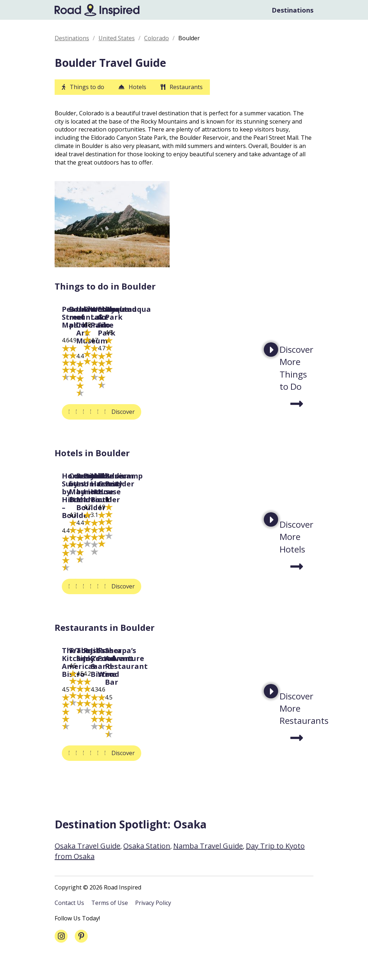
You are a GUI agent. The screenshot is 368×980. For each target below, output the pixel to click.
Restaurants (186, 87)
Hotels (137, 87)
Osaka (190, 848)
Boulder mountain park (193, 380)
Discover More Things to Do (296, 374)
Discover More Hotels (296, 552)
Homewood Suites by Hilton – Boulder (97, 563)
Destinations (293, 10)
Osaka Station (147, 869)
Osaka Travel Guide (88, 869)
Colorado (157, 38)
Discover (80, 427)
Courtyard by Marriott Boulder (191, 563)
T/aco (169, 733)
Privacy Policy (153, 926)
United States (117, 38)
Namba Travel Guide (208, 869)
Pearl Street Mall (93, 376)
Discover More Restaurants (296, 727)
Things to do (87, 87)
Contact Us (69, 926)
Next (271, 356)
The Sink (272, 733)
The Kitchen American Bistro (92, 737)
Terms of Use (110, 926)
